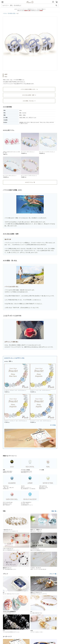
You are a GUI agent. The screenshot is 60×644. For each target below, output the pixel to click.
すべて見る (53, 425)
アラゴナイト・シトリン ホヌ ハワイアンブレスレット (40, 390)
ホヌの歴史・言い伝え (29, 101)
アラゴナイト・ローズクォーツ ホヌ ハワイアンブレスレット (16, 421)
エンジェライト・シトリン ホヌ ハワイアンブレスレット (41, 421)
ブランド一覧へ (53, 574)
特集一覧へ (54, 511)
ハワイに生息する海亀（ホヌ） (29, 89)
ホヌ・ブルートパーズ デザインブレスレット (47, 152)
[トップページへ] (30, 4)
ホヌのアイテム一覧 (30, 182)
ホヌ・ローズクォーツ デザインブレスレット (29, 176)
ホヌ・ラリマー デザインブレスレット (28, 152)
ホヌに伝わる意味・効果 (29, 95)
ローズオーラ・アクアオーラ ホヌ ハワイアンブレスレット (15, 390)
